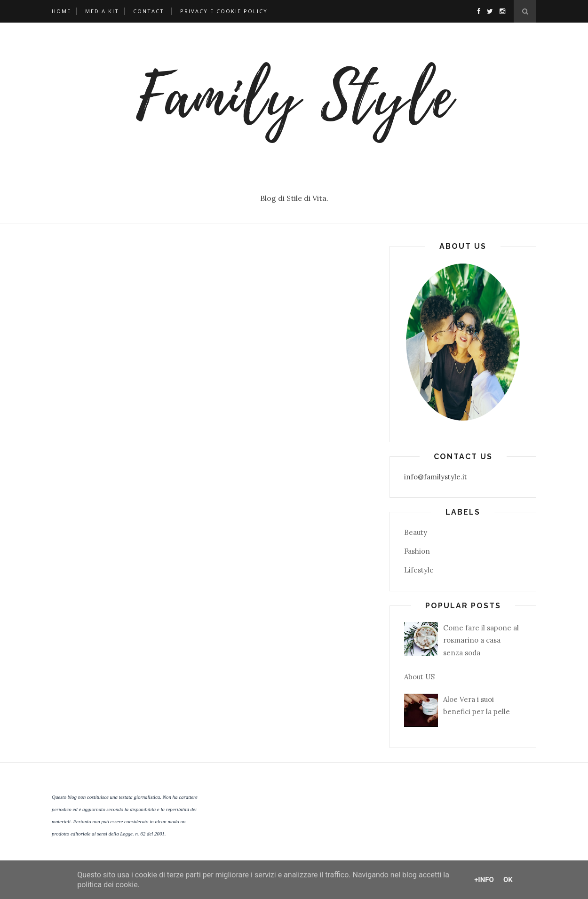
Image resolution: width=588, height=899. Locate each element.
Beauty (416, 532)
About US (419, 677)
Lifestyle (419, 570)
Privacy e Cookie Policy (224, 11)
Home (61, 11)
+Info (484, 880)
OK (508, 880)
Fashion (417, 551)
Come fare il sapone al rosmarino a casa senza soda (481, 640)
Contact (149, 11)
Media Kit (102, 11)
